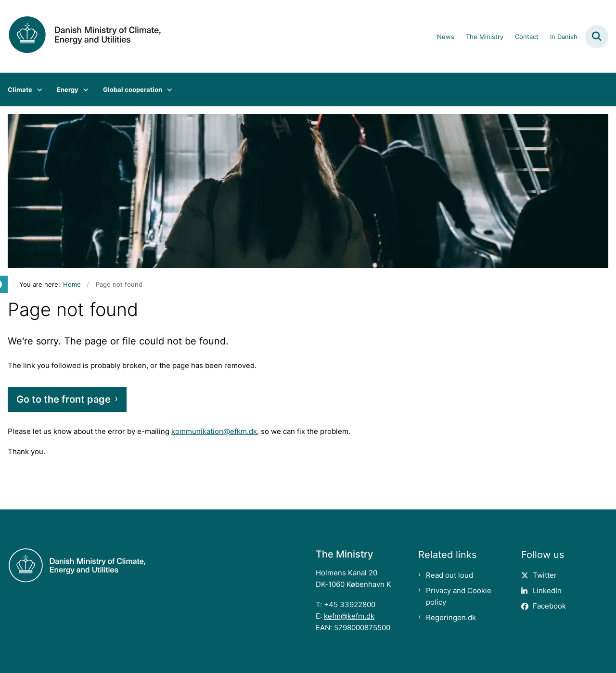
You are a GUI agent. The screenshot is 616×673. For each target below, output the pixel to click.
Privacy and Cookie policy (459, 596)
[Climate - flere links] (37, 89)
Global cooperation (133, 89)
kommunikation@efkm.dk (214, 431)
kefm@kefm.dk (349, 616)
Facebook (549, 606)
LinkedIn (547, 590)
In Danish (564, 37)
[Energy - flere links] (83, 89)
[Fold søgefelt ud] (597, 37)
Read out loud (449, 575)
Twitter (545, 575)
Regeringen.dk (451, 617)
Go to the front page (64, 399)
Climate (20, 89)
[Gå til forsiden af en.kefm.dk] (81, 36)
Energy (68, 89)
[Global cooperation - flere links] (167, 89)
